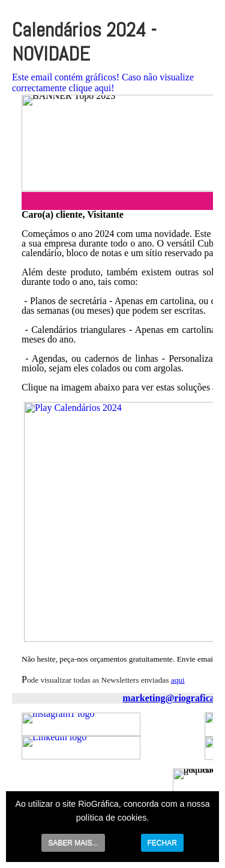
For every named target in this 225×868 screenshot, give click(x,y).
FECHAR (162, 843)
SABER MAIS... (73, 843)
